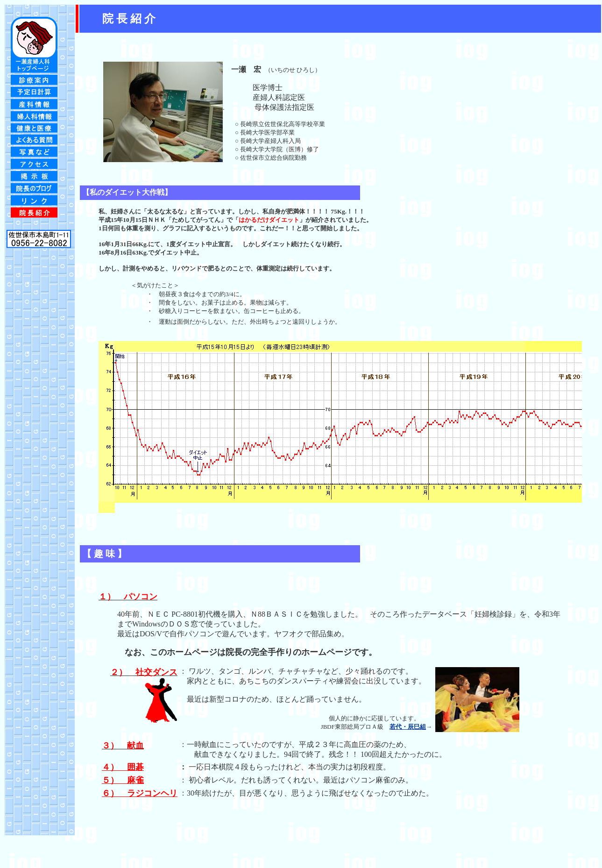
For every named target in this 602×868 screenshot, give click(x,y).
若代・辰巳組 (408, 727)
